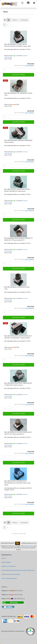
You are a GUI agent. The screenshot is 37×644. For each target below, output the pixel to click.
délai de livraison (29, 546)
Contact (4, 558)
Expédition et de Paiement (9, 566)
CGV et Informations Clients (9, 578)
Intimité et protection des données (11, 574)
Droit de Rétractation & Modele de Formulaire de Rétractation (18, 570)
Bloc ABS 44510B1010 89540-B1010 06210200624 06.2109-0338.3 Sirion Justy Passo (17, 483)
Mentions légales (6, 562)
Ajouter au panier (18, 75)
